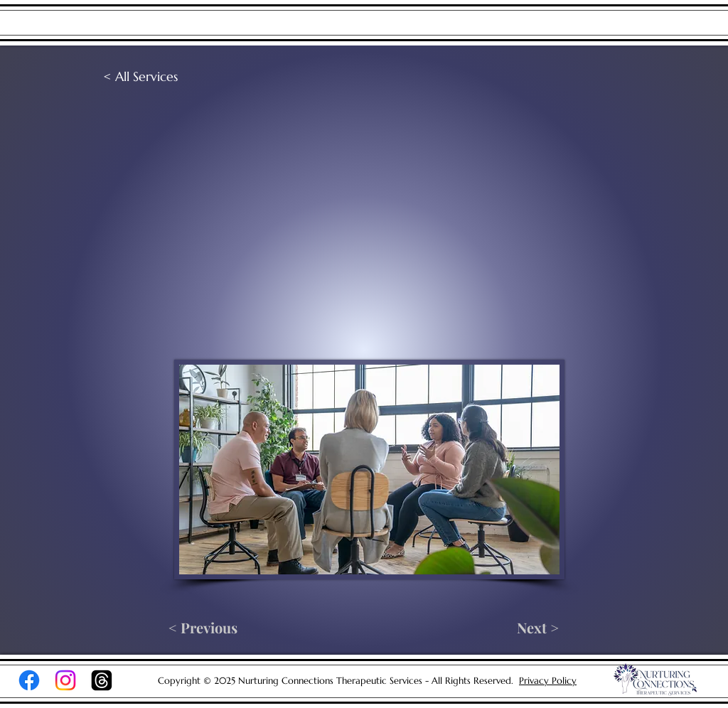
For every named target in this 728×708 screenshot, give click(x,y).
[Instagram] (65, 680)
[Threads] (102, 680)
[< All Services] (150, 77)
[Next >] (525, 628)
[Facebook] (29, 680)
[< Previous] (203, 628)
